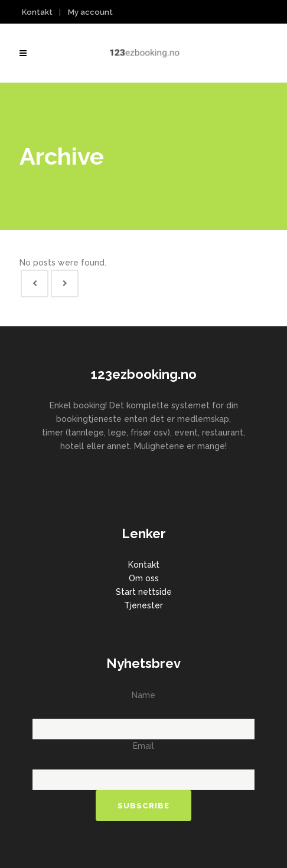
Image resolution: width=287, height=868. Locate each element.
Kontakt (37, 12)
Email (143, 746)
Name (143, 695)
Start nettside (144, 592)
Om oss (144, 578)
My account (90, 12)
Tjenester (143, 605)
